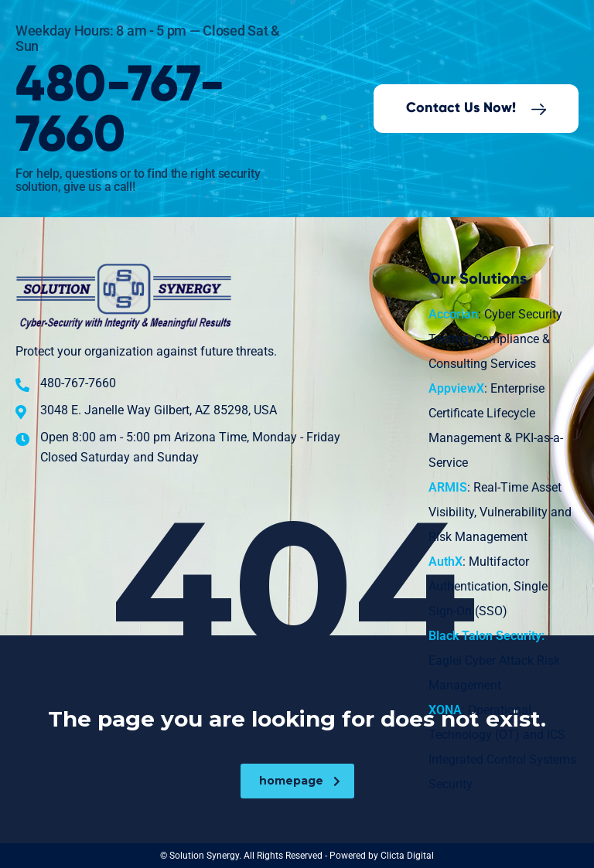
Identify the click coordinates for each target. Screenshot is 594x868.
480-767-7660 (120, 111)
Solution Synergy (204, 856)
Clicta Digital (407, 856)
